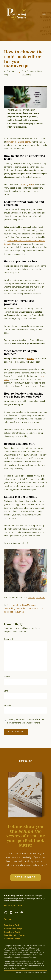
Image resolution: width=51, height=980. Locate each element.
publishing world (26, 184)
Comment (9, 639)
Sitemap (44, 973)
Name (7, 677)
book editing (10, 608)
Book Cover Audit (12, 932)
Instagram (41, 598)
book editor (21, 608)
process (30, 359)
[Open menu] (44, 14)
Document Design (12, 939)
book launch (32, 608)
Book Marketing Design (14, 935)
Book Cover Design (13, 925)
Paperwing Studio (14, 895)
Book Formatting (29, 71)
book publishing (17, 612)
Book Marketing (29, 605)
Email (7, 691)
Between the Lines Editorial (18, 142)
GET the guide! (26, 877)
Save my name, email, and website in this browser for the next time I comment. (26, 721)
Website (31, 598)
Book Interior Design (13, 929)
